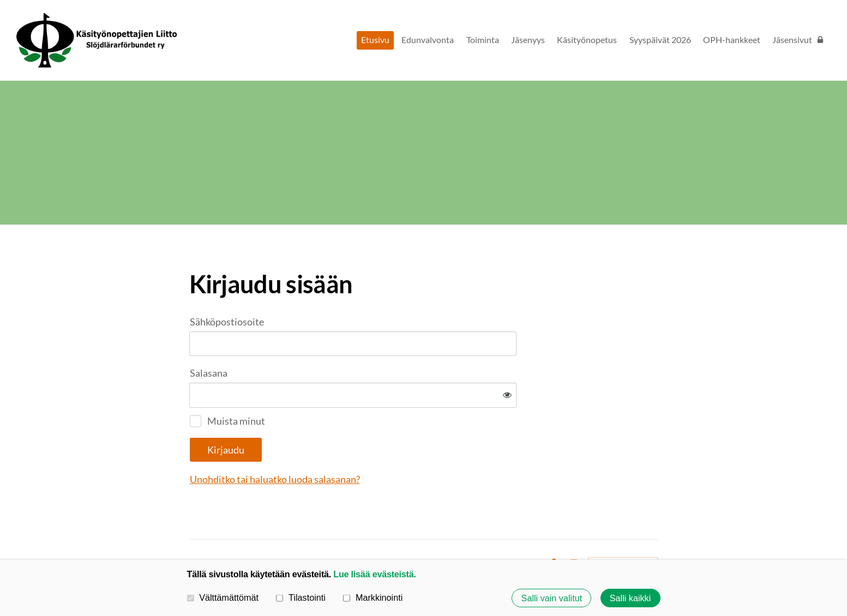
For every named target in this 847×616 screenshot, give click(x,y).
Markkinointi (373, 597)
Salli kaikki (630, 598)
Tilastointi (301, 597)
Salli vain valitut (552, 598)
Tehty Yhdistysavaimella (623, 529)
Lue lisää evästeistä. (374, 574)
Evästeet (522, 529)
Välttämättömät (223, 597)
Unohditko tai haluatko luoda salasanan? (393, 443)
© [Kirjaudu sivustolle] (194, 529)
